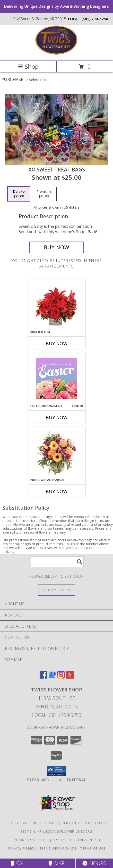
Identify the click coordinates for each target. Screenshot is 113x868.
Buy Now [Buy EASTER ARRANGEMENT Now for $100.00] (57, 417)
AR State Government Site (78, 840)
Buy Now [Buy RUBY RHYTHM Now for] (57, 343)
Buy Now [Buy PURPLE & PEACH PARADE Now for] (57, 491)
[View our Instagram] (61, 677)
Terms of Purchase (58, 848)
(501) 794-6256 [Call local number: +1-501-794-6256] (95, 19)
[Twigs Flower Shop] (56, 54)
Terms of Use (93, 848)
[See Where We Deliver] (57, 590)
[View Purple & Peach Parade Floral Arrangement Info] (56, 452)
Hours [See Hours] (94, 863)
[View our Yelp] (70, 677)
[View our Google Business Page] (52, 677)
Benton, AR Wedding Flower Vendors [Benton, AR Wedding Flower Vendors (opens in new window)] (56, 831)
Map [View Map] (57, 863)
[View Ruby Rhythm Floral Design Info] (56, 304)
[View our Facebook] (43, 677)
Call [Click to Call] (19, 863)
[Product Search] (57, 562)
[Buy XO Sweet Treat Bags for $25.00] (56, 247)
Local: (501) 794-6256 (57, 715)
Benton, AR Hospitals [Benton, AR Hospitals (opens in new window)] (83, 823)
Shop (28, 66)
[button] (56, 771)
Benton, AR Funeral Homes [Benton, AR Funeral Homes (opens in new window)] (32, 823)
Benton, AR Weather (30, 840)
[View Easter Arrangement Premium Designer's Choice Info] (56, 378)
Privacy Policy (22, 848)
